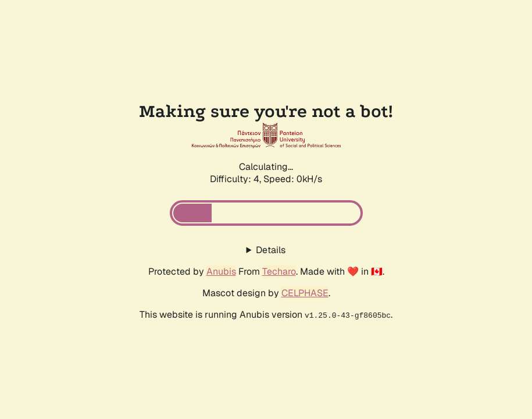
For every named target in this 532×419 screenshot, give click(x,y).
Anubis (221, 271)
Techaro (279, 271)
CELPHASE (305, 293)
